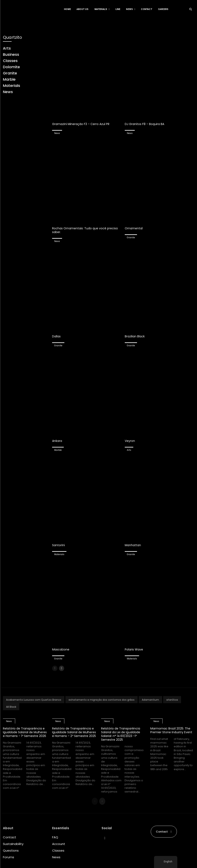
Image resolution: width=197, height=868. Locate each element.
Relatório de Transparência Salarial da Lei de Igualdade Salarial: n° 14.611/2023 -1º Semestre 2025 (122, 734)
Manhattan (133, 545)
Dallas (57, 336)
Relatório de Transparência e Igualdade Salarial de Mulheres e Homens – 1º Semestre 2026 (24, 734)
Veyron (130, 441)
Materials (59, 554)
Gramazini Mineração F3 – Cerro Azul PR (83, 124)
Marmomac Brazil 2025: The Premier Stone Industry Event (171, 732)
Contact (10, 837)
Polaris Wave (135, 649)
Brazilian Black (135, 336)
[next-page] (62, 668)
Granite (131, 238)
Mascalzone (61, 649)
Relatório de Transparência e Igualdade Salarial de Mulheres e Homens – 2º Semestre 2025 (73, 734)
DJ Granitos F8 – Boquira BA (146, 124)
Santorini (59, 545)
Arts (129, 450)
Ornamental (134, 228)
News (57, 133)
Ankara (57, 441)
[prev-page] (55, 668)
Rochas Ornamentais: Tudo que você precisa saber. (81, 230)
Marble (58, 450)
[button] (191, 9)
